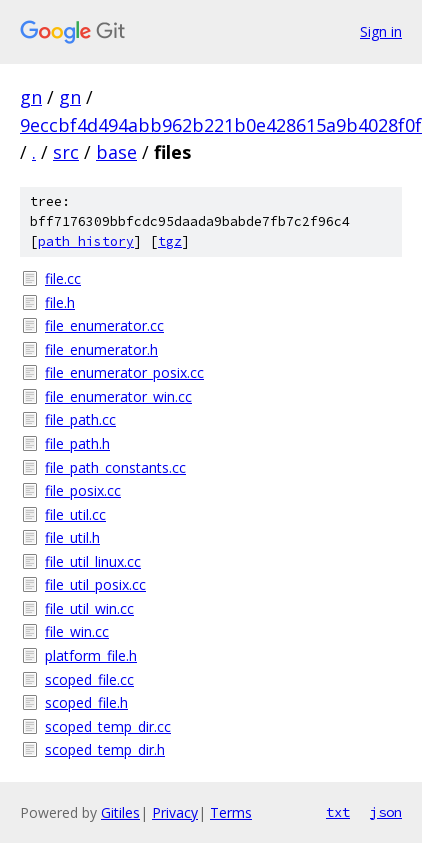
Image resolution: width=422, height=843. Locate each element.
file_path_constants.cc (115, 467)
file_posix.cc (83, 490)
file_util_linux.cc (93, 561)
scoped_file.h (86, 702)
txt (338, 812)
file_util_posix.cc (95, 584)
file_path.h (77, 443)
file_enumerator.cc (104, 325)
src (66, 152)
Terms (231, 812)
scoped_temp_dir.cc (108, 726)
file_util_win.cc (89, 608)
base (116, 152)
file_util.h (72, 537)
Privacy (175, 812)
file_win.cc (77, 631)
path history (86, 241)
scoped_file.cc (89, 679)
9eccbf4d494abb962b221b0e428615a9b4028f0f (221, 125)
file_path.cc (80, 419)
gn (31, 97)
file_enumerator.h (101, 349)
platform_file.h (91, 655)
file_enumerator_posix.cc (124, 372)
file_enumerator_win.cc (118, 396)
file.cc (63, 278)
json (386, 812)
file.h (60, 302)
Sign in (381, 31)
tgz (170, 241)
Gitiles (120, 812)
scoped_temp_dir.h (105, 749)
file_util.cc (75, 514)
